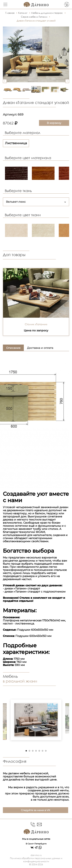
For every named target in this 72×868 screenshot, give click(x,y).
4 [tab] (36, 751)
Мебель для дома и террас (47, 13)
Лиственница (16, 143)
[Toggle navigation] (5, 4)
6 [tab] (43, 751)
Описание (13, 348)
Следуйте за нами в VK (36, 810)
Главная (10, 13)
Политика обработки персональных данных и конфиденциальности (36, 860)
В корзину (54, 123)
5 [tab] (39, 751)
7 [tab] (46, 751)
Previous (5, 81)
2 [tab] (29, 751)
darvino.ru (36, 855)
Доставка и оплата (40, 348)
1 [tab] (26, 751)
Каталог (23, 13)
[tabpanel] (36, 720)
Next (67, 81)
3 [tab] (33, 751)
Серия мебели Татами (34, 17)
